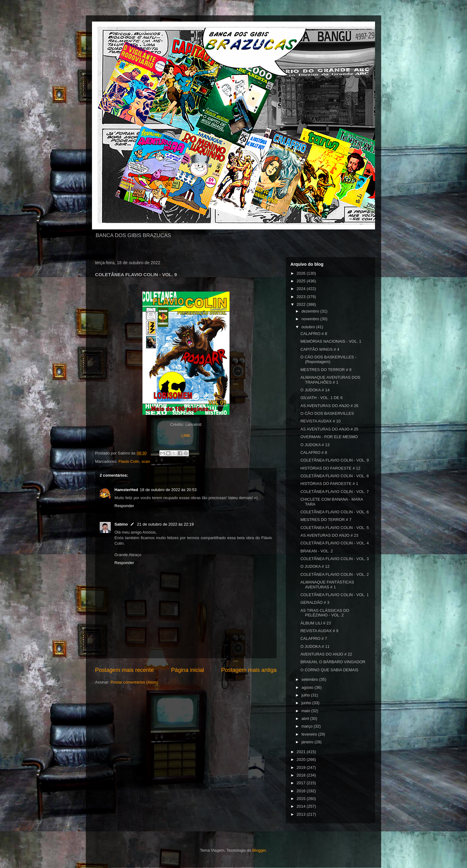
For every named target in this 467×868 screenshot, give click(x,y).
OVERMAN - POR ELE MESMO (329, 437)
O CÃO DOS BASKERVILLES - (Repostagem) (328, 359)
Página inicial (188, 670)
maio (306, 711)
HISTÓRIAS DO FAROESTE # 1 (329, 484)
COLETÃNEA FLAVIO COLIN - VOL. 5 (334, 528)
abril (306, 719)
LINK (186, 436)
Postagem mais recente (124, 670)
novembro (311, 319)
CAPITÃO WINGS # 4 (320, 349)
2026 (302, 273)
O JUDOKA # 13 (315, 445)
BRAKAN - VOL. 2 (316, 551)
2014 (302, 806)
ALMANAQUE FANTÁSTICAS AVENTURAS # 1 (327, 585)
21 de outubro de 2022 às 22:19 (165, 524)
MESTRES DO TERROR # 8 (326, 370)
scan (146, 461)
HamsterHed (126, 490)
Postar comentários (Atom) (135, 682)
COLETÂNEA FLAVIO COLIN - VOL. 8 (334, 476)
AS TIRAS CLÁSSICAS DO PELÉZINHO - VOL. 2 (325, 613)
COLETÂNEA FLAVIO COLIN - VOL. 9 (334, 460)
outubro (309, 327)
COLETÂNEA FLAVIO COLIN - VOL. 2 (334, 574)
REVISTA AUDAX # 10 (320, 421)
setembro (310, 679)
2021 (302, 752)
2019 (302, 767)
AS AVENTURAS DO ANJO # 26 (329, 406)
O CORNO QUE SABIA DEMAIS (329, 670)
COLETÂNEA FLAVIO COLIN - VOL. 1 (334, 595)
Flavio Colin (129, 461)
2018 (302, 775)
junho (307, 703)
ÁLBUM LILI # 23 (315, 623)
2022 (302, 304)
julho (306, 695)
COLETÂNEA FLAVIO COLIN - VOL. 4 (334, 543)
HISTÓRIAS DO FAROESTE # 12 (330, 468)
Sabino (121, 524)
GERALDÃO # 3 (315, 602)
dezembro (311, 311)
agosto (308, 687)
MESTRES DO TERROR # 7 (326, 520)
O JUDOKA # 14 (315, 390)
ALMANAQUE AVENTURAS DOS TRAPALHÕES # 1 (330, 380)
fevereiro (310, 734)
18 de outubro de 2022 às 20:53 (168, 490)
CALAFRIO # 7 (314, 638)
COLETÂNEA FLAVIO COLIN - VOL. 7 (334, 492)
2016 (302, 791)
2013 (302, 814)
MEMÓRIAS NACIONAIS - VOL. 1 (331, 341)
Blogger (259, 850)
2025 (302, 281)
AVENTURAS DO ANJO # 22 (326, 654)
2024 (302, 289)
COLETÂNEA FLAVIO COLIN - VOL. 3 (334, 559)
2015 (302, 799)
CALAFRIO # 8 (314, 334)
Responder (124, 506)
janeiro (308, 742)
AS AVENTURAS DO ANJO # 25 (329, 429)
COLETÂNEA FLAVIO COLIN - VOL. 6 (334, 512)
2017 (302, 783)
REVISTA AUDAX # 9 (319, 631)
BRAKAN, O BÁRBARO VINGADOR (333, 662)
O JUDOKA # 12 (315, 566)
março (308, 726)
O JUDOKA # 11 (315, 646)
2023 (302, 297)
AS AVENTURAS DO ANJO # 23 (329, 535)
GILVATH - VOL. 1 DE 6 (321, 398)
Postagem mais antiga (249, 670)
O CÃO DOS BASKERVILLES (327, 413)
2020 (302, 759)
